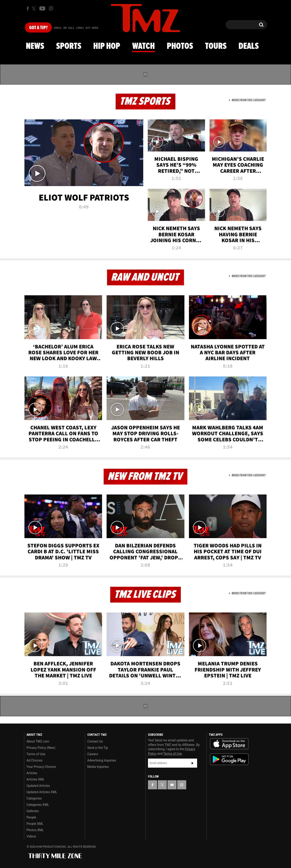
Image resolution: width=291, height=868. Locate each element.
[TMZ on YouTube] (172, 785)
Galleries (33, 811)
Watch (143, 46)
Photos (180, 46)
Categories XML (38, 805)
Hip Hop (107, 46)
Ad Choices (35, 760)
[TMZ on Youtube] (42, 8)
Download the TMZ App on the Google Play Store (229, 759)
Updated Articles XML (42, 792)
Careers (93, 754)
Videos (31, 836)
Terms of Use (36, 754)
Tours (216, 46)
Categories (34, 798)
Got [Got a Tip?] (38, 28)
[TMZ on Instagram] (51, 8)
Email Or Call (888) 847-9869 (76, 28)
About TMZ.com (38, 741)
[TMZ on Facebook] (28, 8)
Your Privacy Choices (41, 767)
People (31, 817)
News (35, 46)
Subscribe (193, 763)
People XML (35, 824)
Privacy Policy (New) (41, 748)
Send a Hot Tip (98, 748)
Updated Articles (38, 786)
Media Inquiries (98, 767)
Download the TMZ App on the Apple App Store (229, 744)
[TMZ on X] (35, 8)
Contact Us (95, 741)
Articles (32, 773)
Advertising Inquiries (102, 760)
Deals (249, 46)
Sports (69, 46)
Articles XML (36, 779)
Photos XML (35, 830)
